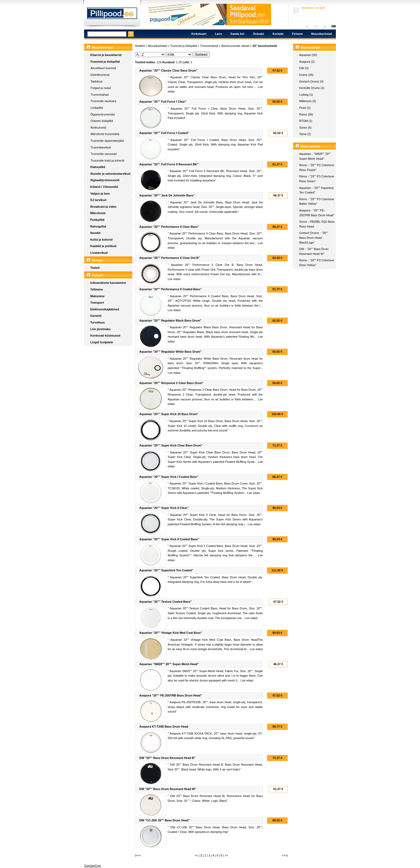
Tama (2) (305, 134)
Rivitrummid (98, 128)
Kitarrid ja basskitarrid (106, 55)
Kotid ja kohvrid (101, 240)
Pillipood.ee (112, 15)
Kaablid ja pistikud (103, 246)
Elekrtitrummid (100, 75)
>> (226, 855)
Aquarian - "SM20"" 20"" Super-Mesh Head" (315, 156)
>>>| (285, 855)
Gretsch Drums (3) (311, 81)
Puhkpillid (97, 220)
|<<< (138, 855)
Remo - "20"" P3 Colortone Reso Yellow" (317, 263)
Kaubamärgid (310, 47)
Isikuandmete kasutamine (108, 283)
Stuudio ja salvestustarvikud (110, 174)
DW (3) (304, 68)
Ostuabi (258, 34)
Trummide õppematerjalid (107, 141)
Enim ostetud (310, 146)
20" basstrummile (265, 46)
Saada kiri (317, 27)
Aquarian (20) (308, 55)
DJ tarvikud (98, 200)
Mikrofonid (98, 213)
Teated (95, 268)
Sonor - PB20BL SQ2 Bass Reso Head (317, 224)
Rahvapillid (98, 226)
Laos (219, 34)
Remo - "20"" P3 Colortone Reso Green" (317, 179)
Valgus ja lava (100, 193)
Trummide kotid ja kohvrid (107, 161)
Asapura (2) (307, 62)
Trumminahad (100, 95)
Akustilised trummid (103, 68)
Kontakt (278, 34)
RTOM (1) (306, 121)
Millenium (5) (308, 101)
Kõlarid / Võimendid (104, 187)
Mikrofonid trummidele (105, 134)
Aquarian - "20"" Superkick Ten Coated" (316, 190)
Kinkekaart (199, 34)
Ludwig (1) (306, 95)
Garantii (96, 316)
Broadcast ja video (103, 207)
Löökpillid (97, 108)
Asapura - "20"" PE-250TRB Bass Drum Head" (317, 213)
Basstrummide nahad (235, 46)
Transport (97, 303)
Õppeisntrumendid (103, 114)
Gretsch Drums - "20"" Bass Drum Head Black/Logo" (314, 238)
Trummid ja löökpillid (105, 62)
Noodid (95, 233)
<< (196, 855)
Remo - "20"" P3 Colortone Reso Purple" (317, 167)
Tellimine (97, 289)
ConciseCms (92, 866)
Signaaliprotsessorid (105, 180)
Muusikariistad (322, 34)
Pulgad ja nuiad (101, 88)
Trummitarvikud (101, 147)
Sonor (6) (305, 128)
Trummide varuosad (104, 154)
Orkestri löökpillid (102, 121)
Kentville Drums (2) (312, 88)
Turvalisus (97, 322)
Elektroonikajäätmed (105, 309)
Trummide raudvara (103, 101)
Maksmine (97, 296)
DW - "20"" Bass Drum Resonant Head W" (314, 251)
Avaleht (309, 27)
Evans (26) (306, 75)
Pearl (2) (305, 108)
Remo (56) (306, 114)
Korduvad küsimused (105, 336)
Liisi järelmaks (100, 329)
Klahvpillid (98, 167)
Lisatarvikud (99, 253)
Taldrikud (96, 81)
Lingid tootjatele (102, 342)
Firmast (297, 34)
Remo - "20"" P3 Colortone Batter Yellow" (317, 202)
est (333, 27)
